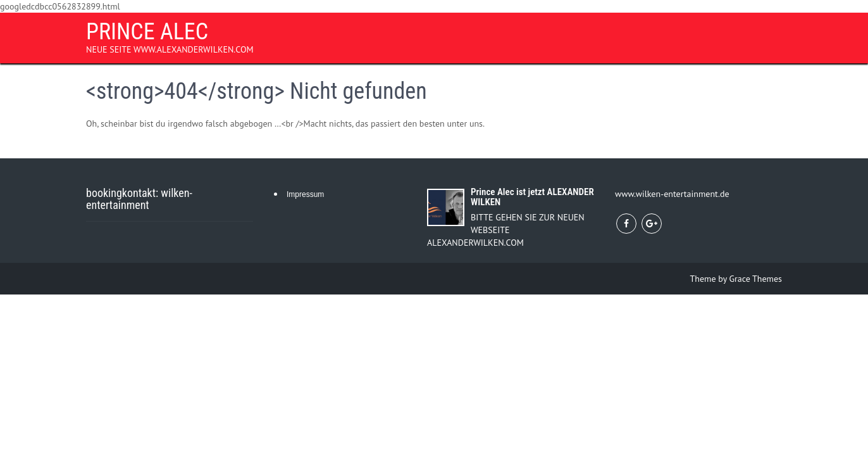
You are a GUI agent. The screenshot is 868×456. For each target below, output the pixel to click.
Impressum (305, 194)
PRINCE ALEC (147, 32)
